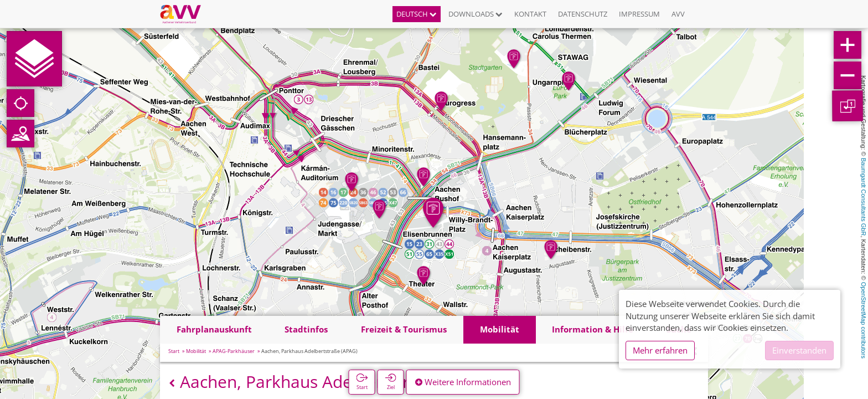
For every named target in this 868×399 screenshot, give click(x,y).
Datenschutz (583, 14)
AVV (678, 14)
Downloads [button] (476, 14)
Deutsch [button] (417, 14)
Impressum (639, 14)
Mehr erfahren (660, 350)
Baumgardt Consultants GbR (864, 197)
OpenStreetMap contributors (864, 320)
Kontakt (530, 14)
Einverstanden (799, 350)
